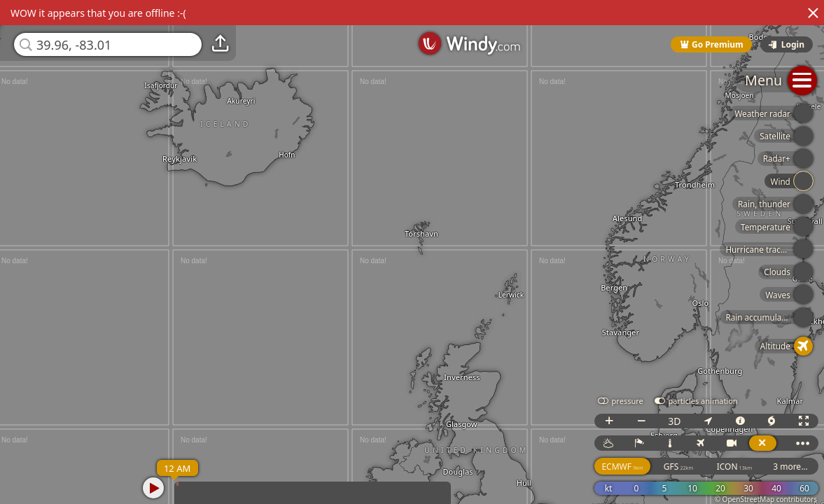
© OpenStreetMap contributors (766, 499)
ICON (735, 467)
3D (674, 421)
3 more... (790, 467)
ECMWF (622, 467)
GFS (678, 467)
